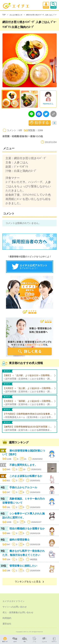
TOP (4, 15)
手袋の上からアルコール (23, 487)
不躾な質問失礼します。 (23, 465)
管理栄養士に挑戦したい (23, 566)
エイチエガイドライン (14, 601)
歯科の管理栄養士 (20, 540)
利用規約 (7, 618)
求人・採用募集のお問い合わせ (18, 612)
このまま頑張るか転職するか (26, 476)
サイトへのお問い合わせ (15, 607)
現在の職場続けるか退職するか (27, 529)
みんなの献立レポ (16, 15)
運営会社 (7, 624)
